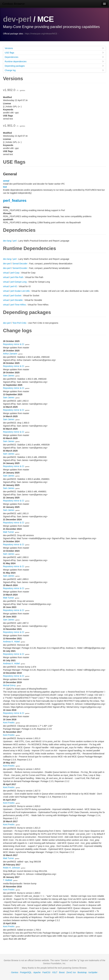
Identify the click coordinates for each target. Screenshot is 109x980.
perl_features (15, 200)
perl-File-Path (17, 277)
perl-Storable (17, 300)
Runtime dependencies (54, 61)
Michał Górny (9, 685)
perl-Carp (15, 273)
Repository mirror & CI (14, 344)
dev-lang (7, 241)
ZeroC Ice (71, 972)
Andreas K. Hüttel (11, 642)
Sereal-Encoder (20, 268)
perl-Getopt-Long (19, 282)
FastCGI (46, 972)
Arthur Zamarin (10, 354)
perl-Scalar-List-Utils (20, 291)
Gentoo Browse (14, 4)
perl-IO (14, 286)
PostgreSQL (26, 972)
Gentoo (15, 972)
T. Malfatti (8, 880)
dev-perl (17, 19)
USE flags (54, 53)
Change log (54, 70)
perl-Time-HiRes (18, 305)
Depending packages (54, 66)
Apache (37, 972)
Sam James (9, 376)
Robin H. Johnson (11, 868)
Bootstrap (82, 972)
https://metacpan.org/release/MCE (41, 34)
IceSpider (93, 972)
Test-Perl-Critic (19, 323)
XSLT (55, 972)
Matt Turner (9, 532)
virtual (6, 273)
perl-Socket (16, 296)
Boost (62, 972)
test (5, 187)
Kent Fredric (9, 723)
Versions (54, 48)
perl (15, 241)
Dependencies (54, 57)
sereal (6, 181)
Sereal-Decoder (20, 264)
